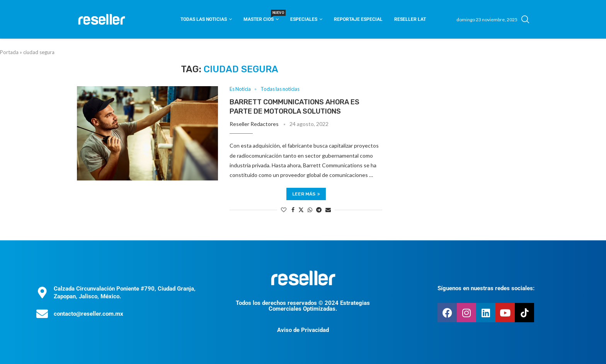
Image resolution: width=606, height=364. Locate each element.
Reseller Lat (410, 19)
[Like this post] (284, 210)
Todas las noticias (204, 19)
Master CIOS (261, 17)
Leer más (306, 194)
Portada (9, 52)
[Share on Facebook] (293, 210)
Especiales (304, 19)
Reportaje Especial (358, 19)
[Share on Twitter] (301, 210)
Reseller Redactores (254, 124)
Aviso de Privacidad (303, 330)
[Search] (525, 19)
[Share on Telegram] (319, 210)
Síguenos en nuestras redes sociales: (486, 289)
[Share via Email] (328, 210)
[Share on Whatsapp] (310, 210)
